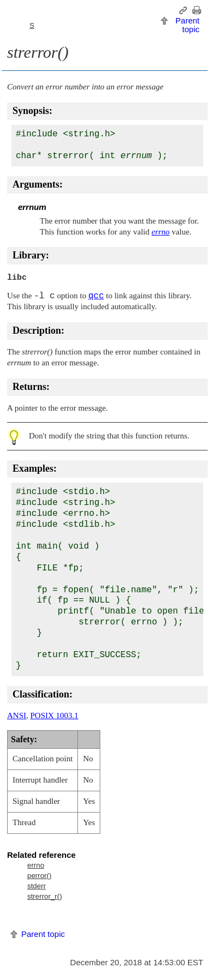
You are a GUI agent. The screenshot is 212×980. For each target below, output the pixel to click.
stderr (37, 886)
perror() (39, 876)
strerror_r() (45, 896)
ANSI (17, 716)
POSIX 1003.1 (54, 716)
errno (36, 865)
